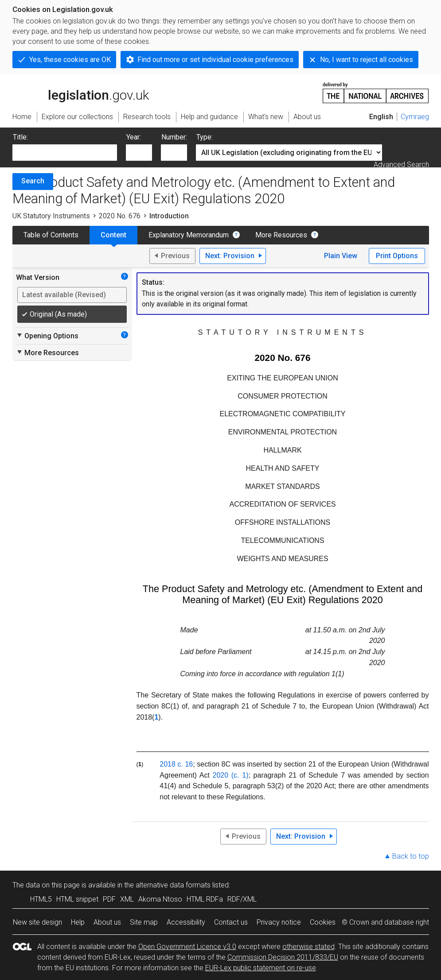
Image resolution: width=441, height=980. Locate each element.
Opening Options (47, 336)
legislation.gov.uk (81, 92)
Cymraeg (415, 117)
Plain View (341, 256)
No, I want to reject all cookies (367, 60)
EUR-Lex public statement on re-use (261, 968)
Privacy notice (279, 922)
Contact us (231, 922)
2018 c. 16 (176, 764)
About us (107, 922)
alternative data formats (173, 885)
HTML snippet (77, 899)
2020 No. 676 (120, 216)
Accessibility (186, 922)
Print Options (397, 256)
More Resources (281, 235)
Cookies (323, 922)
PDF (109, 899)
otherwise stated (308, 947)
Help (78, 922)
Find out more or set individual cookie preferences (215, 60)
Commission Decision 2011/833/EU (283, 957)
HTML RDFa (205, 899)
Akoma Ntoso (160, 899)
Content (113, 235)
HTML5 (41, 899)
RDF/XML (242, 899)
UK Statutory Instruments (51, 216)
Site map (144, 922)
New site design (37, 922)
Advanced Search (401, 165)
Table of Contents (51, 235)
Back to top (411, 856)
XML (127, 899)
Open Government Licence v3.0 (187, 947)
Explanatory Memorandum (189, 235)
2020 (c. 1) (231, 775)
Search (33, 181)
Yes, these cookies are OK (70, 60)
